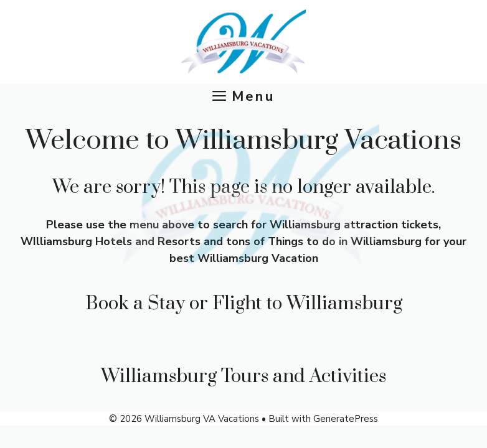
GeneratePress (346, 419)
